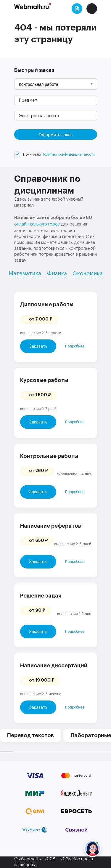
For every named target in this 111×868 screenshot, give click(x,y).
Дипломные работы (47, 305)
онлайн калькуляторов (37, 224)
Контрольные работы (49, 456)
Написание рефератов (51, 526)
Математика (25, 273)
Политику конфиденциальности (68, 154)
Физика (57, 273)
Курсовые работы (44, 380)
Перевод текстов (30, 735)
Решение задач (41, 596)
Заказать (38, 346)
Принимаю (59, 154)
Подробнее (75, 346)
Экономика (88, 273)
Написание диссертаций (54, 666)
